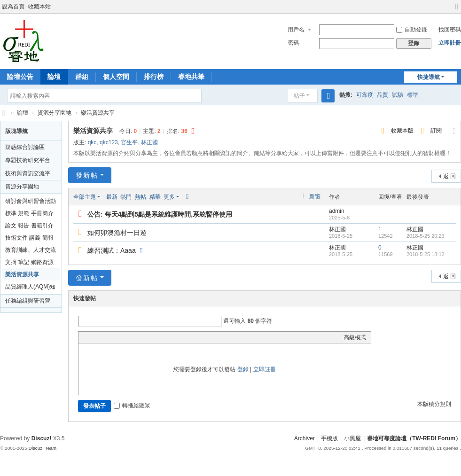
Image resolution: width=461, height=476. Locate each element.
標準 (413, 95)
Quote (130, 337)
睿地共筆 (191, 77)
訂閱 (436, 131)
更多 (169, 197)
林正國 (149, 142)
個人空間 (116, 77)
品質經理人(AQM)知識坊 (30, 288)
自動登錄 (412, 30)
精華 (155, 197)
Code (142, 337)
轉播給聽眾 (132, 406)
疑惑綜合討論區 (25, 147)
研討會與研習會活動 (31, 201)
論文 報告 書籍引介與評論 (29, 227)
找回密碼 (450, 30)
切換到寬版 (457, 11)
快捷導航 (429, 77)
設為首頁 (13, 7)
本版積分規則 (434, 404)
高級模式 (355, 337)
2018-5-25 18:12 (426, 254)
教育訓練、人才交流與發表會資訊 (31, 251)
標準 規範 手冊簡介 (29, 213)
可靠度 (365, 95)
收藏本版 (403, 131)
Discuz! (42, 438)
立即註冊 (450, 43)
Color (95, 337)
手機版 (329, 438)
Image (107, 337)
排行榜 (154, 77)
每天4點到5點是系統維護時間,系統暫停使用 (168, 214)
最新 (112, 197)
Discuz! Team (42, 448)
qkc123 (109, 142)
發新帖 (87, 175)
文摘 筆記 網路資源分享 (29, 264)
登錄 (243, 369)
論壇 (54, 77)
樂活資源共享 (98, 113)
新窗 (315, 196)
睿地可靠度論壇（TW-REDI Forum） (4, 113)
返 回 (449, 176)
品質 (383, 95)
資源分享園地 (55, 113)
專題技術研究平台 (28, 160)
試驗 (398, 95)
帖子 (299, 96)
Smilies (154, 337)
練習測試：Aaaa (112, 250)
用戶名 (296, 30)
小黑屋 (352, 438)
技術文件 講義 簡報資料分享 (29, 239)
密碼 (294, 43)
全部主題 (85, 197)
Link (118, 337)
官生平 (129, 142)
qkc (92, 142)
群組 (82, 77)
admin (337, 211)
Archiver (305, 438)
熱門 (126, 197)
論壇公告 (20, 77)
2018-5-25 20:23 (426, 236)
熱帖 (141, 197)
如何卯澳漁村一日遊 (117, 233)
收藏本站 (39, 7)
